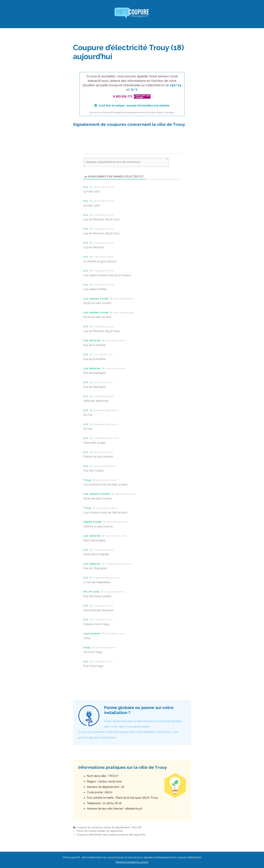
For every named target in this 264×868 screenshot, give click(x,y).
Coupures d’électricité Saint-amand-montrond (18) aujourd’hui (111, 835)
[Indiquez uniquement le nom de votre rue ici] (126, 162)
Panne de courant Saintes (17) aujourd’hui (100, 831)
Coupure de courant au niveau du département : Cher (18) (109, 827)
